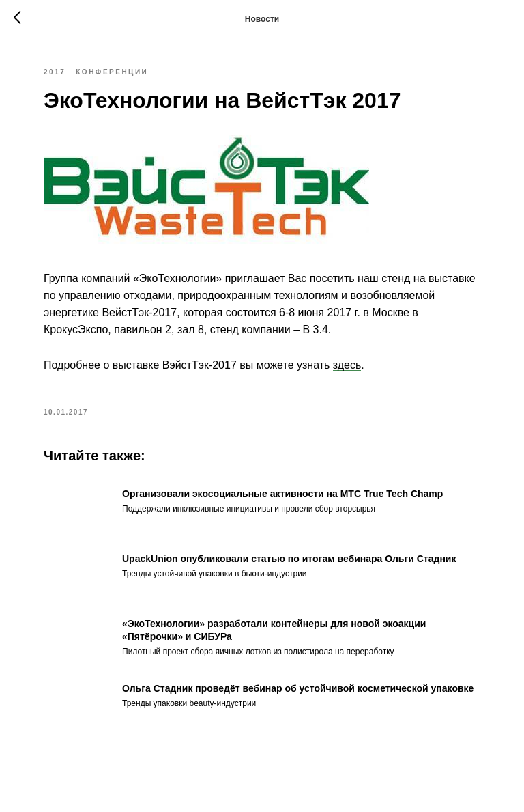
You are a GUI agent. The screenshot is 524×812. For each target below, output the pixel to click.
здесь (347, 365)
